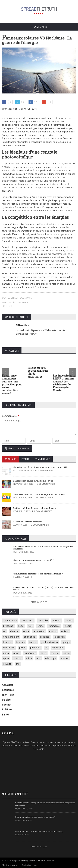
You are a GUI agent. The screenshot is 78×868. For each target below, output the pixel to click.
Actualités (8, 685)
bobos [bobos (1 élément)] (69, 620)
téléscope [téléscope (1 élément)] (51, 658)
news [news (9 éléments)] (16, 653)
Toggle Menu (39, 27)
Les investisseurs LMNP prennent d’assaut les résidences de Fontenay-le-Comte (64, 383)
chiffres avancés (24, 164)
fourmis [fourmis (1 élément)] (20, 642)
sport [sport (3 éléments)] (6, 658)
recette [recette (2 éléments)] (55, 653)
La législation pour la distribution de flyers (33, 481)
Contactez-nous (29, 865)
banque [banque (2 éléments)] (57, 620)
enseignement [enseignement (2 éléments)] (11, 637)
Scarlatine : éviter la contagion (28, 522)
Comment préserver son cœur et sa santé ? (33, 560)
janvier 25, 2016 (28, 109)
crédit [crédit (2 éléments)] (68, 626)
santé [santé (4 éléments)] (67, 653)
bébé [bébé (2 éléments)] (21, 626)
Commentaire (10, 416)
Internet (7, 705)
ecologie (7, 306)
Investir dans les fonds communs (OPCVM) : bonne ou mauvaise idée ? (43, 588)
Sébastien (23, 325)
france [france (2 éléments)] (33, 642)
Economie (26, 298)
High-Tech (8, 695)
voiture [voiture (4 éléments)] (65, 658)
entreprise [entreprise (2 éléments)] (30, 637)
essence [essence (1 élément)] (45, 637)
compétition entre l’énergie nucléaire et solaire (31, 224)
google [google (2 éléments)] (66, 642)
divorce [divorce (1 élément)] (14, 631)
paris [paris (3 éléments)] (43, 653)
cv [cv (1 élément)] (4, 631)
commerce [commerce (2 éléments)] (54, 626)
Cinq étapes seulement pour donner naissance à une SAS (40, 467)
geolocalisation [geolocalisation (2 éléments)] (50, 642)
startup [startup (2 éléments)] (18, 658)
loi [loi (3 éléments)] (46, 648)
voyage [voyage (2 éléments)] (7, 664)
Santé (5, 715)
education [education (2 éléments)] (39, 631)
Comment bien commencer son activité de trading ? (38, 574)
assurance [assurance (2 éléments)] (28, 620)
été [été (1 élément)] (18, 664)
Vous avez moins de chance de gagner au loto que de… (40, 494)
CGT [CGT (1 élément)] (31, 626)
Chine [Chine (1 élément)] (41, 626)
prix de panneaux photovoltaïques (21, 267)
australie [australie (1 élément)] (43, 620)
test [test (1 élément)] (39, 658)
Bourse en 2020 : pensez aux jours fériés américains (38, 372)
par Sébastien (10, 109)
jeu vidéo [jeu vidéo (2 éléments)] (35, 648)
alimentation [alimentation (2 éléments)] (10, 620)
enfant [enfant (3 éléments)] (65, 631)
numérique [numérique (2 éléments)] (30, 653)
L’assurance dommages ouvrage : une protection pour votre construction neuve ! (12, 384)
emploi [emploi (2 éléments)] (53, 631)
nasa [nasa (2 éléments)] (6, 653)
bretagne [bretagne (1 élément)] (8, 626)
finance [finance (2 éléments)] (7, 642)
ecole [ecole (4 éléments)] (26, 631)
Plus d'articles (39, 602)
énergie (23, 302)
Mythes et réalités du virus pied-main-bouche (35, 508)
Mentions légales (10, 865)
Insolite (6, 700)
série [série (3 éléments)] (29, 658)
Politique (7, 709)
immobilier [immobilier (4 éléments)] (9, 648)
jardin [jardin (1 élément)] (22, 648)
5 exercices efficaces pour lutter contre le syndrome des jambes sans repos (43, 548)
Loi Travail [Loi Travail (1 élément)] (58, 648)
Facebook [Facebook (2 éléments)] (59, 637)
